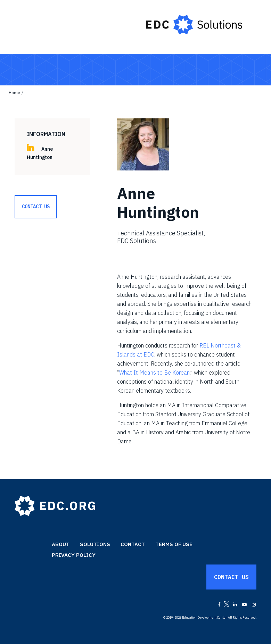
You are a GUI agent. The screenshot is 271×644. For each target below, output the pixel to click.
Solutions (95, 544)
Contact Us (36, 207)
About (61, 544)
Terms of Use (174, 544)
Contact (133, 544)
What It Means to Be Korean (154, 373)
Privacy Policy (74, 555)
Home (14, 93)
